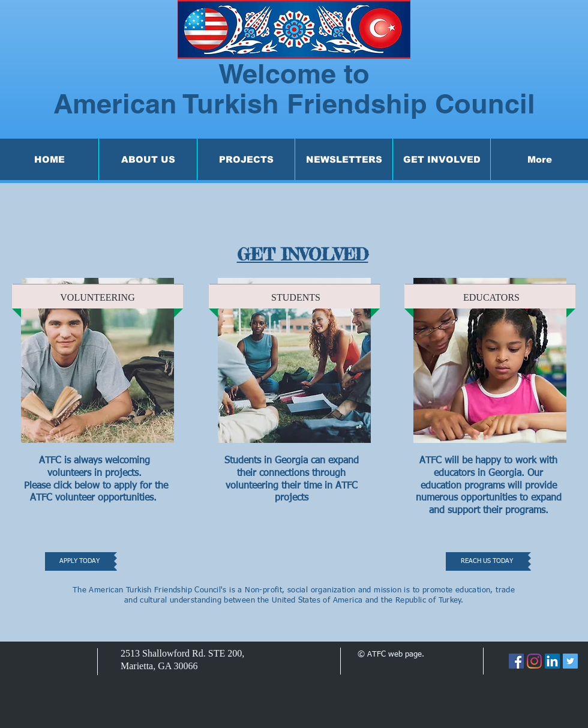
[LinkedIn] (552, 661)
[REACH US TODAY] (487, 561)
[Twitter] (570, 661)
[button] (148, 159)
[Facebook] (516, 661)
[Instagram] (534, 661)
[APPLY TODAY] (79, 561)
